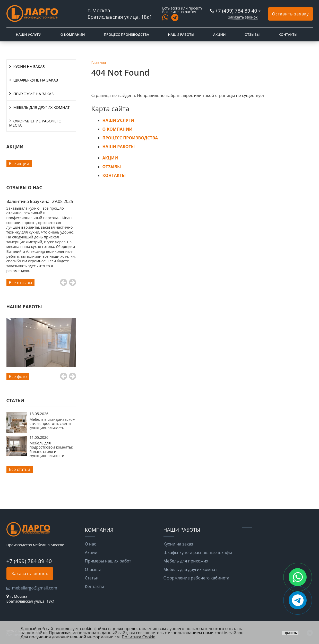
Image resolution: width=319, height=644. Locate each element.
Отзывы (93, 569)
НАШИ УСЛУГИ (29, 34)
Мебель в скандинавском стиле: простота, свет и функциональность (53, 424)
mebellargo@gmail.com (35, 588)
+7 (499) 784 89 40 (236, 11)
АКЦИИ (219, 34)
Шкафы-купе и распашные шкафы (198, 552)
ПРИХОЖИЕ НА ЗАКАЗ (34, 94)
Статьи (92, 578)
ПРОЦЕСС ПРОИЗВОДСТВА (126, 34)
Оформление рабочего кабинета (196, 578)
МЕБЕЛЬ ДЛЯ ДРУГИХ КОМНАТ (42, 107)
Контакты (94, 586)
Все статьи (20, 469)
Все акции (19, 164)
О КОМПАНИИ (73, 34)
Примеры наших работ (108, 561)
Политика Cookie (139, 637)
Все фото (18, 377)
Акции (91, 552)
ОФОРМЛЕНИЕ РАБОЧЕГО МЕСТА (35, 123)
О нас (90, 544)
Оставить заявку (291, 14)
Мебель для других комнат (190, 569)
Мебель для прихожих (186, 561)
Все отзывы (21, 283)
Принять (290, 633)
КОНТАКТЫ (288, 34)
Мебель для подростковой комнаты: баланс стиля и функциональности (51, 449)
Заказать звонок (243, 17)
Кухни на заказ (178, 544)
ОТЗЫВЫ (252, 34)
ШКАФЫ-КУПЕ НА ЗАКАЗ (36, 80)
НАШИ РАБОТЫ (181, 34)
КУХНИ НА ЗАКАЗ (29, 66)
